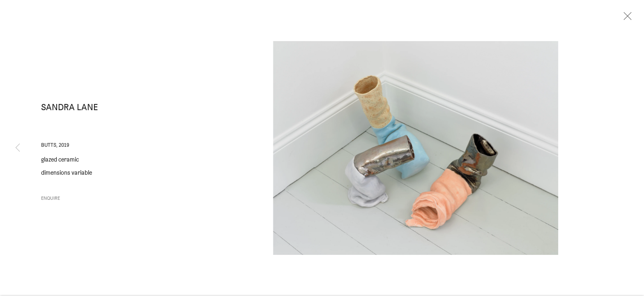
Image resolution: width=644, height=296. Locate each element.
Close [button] (626, 18)
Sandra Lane (70, 109)
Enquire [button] (51, 200)
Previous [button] (18, 148)
